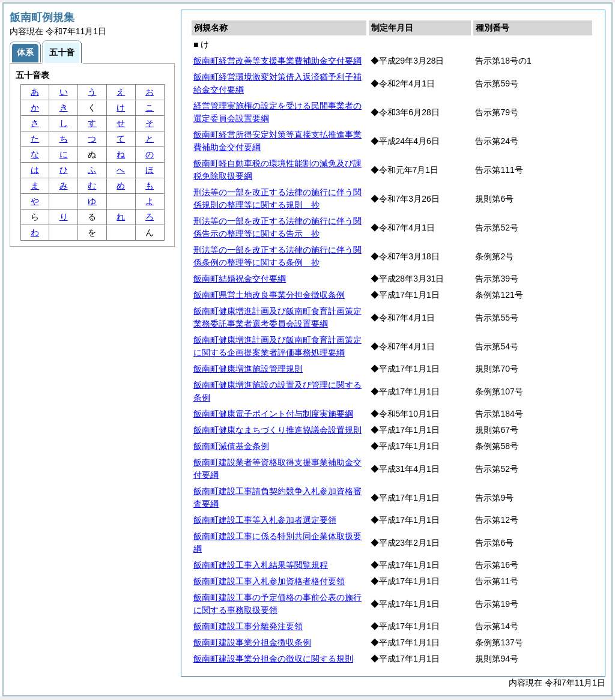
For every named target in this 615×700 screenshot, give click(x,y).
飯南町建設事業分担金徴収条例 (252, 642)
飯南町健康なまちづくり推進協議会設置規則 (277, 430)
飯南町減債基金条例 (231, 446)
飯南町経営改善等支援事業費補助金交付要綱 (277, 61)
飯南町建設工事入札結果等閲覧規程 (261, 565)
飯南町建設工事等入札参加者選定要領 (265, 520)
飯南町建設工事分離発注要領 (248, 626)
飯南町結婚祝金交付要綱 (240, 279)
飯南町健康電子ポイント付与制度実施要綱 (273, 414)
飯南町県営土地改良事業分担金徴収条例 (269, 295)
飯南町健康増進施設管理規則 (248, 369)
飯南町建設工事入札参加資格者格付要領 (269, 581)
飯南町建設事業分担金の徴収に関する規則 (273, 659)
